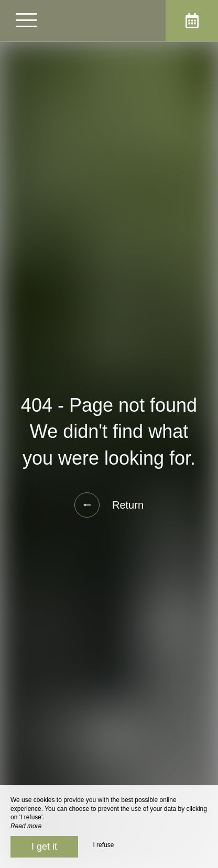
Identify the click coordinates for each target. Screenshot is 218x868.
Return (109, 505)
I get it (44, 847)
